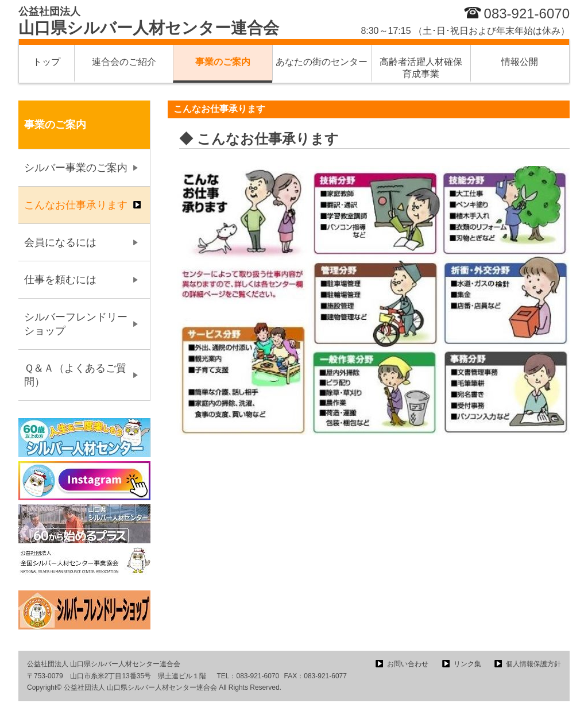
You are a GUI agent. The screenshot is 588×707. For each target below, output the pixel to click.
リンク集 (467, 664)
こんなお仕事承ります (76, 205)
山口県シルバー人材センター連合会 (149, 21)
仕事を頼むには (60, 280)
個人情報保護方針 (533, 664)
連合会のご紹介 (124, 62)
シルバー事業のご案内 (76, 168)
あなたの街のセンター (322, 62)
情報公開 (520, 62)
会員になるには (60, 242)
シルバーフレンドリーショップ (76, 324)
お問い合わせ (408, 664)
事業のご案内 (223, 62)
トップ (47, 62)
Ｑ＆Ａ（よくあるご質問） (75, 375)
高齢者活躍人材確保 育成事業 (425, 68)
